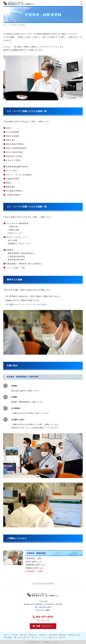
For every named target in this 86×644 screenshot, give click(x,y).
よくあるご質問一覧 (23, 637)
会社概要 (9, 637)
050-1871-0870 (18, 391)
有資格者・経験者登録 (58, 635)
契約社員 (34, 635)
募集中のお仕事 (75, 635)
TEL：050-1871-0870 (43, 607)
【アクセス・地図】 (43, 610)
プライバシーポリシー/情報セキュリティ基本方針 (50, 637)
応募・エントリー (43, 626)
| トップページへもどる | (43, 583)
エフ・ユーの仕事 (12, 635)
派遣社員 (44, 635)
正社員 (24, 635)
